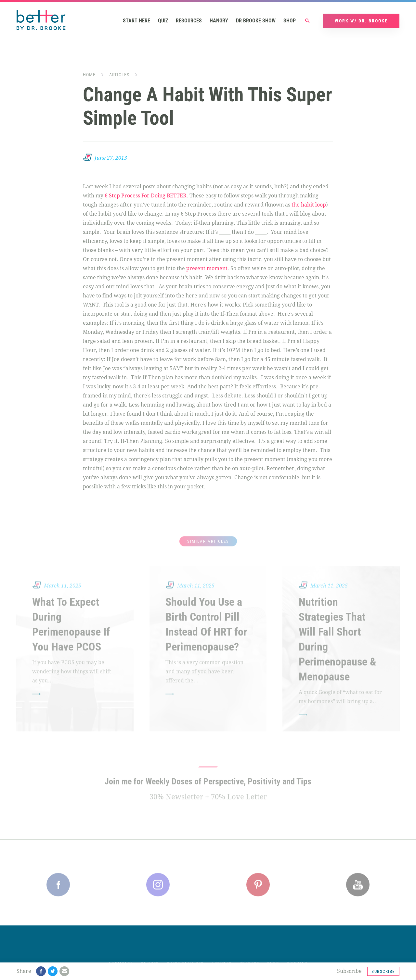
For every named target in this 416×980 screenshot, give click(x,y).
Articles (119, 75)
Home (89, 75)
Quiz (163, 21)
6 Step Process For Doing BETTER (146, 196)
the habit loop (309, 205)
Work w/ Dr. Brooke (361, 21)
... (145, 75)
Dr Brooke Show (256, 21)
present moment (207, 269)
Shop (290, 21)
